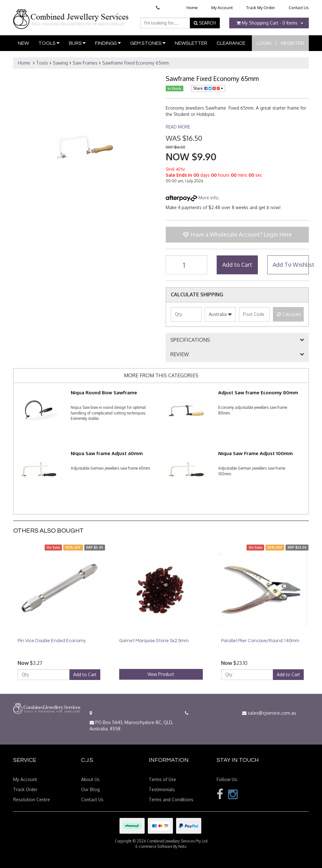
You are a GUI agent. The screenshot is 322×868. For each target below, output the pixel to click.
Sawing (60, 63)
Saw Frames (85, 63)
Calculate (289, 314)
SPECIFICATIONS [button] (190, 340)
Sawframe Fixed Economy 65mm (136, 63)
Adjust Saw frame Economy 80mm (258, 393)
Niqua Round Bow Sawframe (104, 393)
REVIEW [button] (180, 355)
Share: (208, 88)
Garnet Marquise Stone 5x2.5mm (154, 641)
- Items (267, 23)
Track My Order (261, 8)
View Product (161, 674)
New (23, 43)
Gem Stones (148, 43)
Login (264, 43)
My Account (222, 8)
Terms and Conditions (171, 799)
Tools (49, 43)
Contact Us (299, 8)
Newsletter (191, 43)
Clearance (231, 43)
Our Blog (90, 789)
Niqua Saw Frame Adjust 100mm (255, 453)
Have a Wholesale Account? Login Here (237, 234)
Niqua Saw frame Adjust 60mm (107, 453)
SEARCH (205, 23)
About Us (90, 779)
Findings (108, 43)
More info (192, 198)
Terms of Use (162, 779)
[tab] (237, 340)
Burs (77, 43)
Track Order (25, 789)
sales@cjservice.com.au (269, 713)
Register (292, 43)
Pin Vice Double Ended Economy (52, 641)
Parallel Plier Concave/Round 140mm (260, 641)
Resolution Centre (32, 799)
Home (192, 8)
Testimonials (162, 789)
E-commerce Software (154, 846)
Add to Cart (237, 265)
